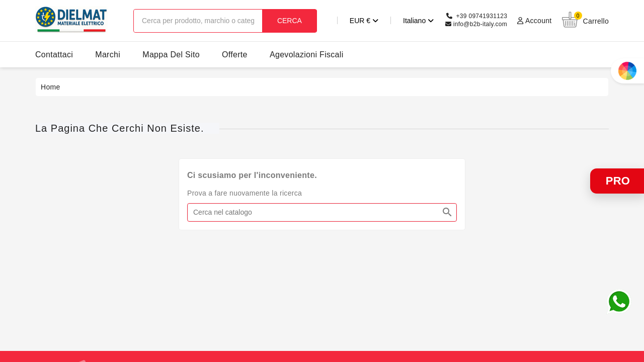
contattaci (54, 55)
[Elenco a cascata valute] (353, 21)
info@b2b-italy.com (480, 24)
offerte (235, 55)
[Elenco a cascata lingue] (407, 21)
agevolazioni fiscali (307, 55)
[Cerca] (322, 212)
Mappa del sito (171, 55)
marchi (108, 55)
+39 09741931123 (482, 16)
